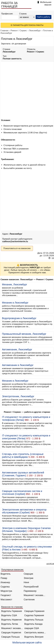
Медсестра (6, 591)
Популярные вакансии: (13, 570)
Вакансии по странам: (12, 607)
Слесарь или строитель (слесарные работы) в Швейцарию (23, 455)
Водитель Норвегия (11, 620)
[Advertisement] (27, 90)
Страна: (23, 14)
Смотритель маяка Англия (35, 633)
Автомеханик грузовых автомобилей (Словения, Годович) (23, 474)
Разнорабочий (31, 587)
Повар (4, 578)
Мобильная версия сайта (27, 642)
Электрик (28, 578)
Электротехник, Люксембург (18, 396)
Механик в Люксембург (15, 303)
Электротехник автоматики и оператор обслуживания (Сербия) (24, 511)
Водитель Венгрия (34, 637)
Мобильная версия (46, 3)
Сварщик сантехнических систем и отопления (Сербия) (22, 493)
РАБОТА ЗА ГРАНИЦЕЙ (9, 5)
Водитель (6, 574)
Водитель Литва (10, 624)
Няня (26, 582)
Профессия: (7, 14)
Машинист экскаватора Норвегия (12, 628)
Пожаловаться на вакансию (17, 248)
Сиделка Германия (34, 615)
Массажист (6, 600)
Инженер (5, 582)
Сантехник (29, 600)
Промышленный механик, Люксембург (24, 334)
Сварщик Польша (10, 637)
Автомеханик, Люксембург (17, 349)
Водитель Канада (33, 624)
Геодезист (6, 595)
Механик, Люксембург (15, 284)
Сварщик (28, 574)
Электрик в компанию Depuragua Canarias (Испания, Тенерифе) (26, 530)
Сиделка (5, 587)
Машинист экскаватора (35, 595)
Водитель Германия (12, 611)
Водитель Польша (34, 620)
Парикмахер (30, 591)
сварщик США (32, 628)
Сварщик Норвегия (11, 633)
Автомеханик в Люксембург (18, 365)
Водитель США (9, 615)
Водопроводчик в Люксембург (19, 318)
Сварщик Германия (34, 611)
